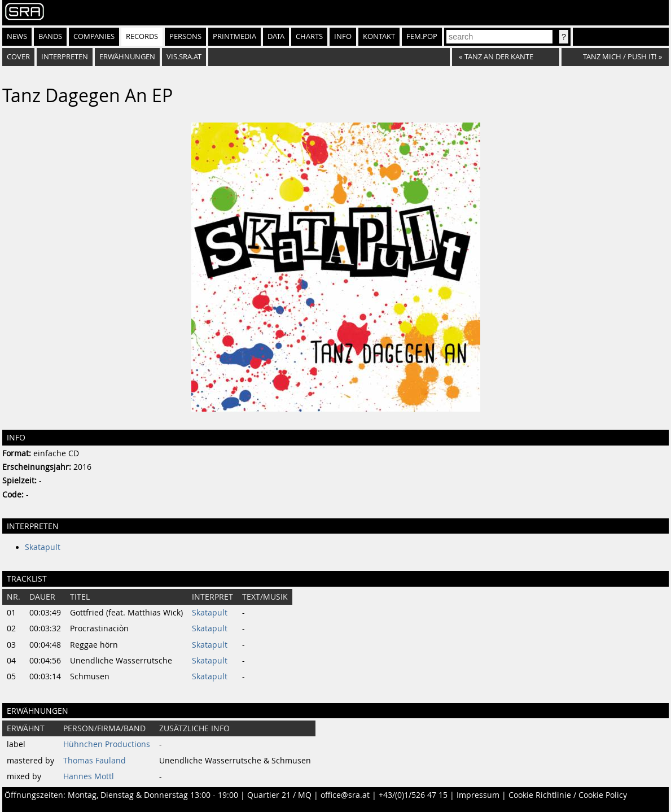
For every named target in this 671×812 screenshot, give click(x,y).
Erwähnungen (127, 57)
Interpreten (65, 57)
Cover (18, 57)
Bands (50, 36)
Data (276, 36)
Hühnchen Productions (107, 744)
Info (343, 36)
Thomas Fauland (95, 761)
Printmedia (234, 36)
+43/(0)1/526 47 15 (413, 795)
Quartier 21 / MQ (279, 795)
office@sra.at (345, 795)
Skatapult (43, 547)
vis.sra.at (184, 57)
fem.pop (422, 36)
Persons (185, 36)
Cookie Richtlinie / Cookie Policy (568, 795)
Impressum (478, 795)
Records (142, 36)
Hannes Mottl (89, 776)
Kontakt (379, 36)
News (17, 36)
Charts (309, 36)
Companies (94, 36)
